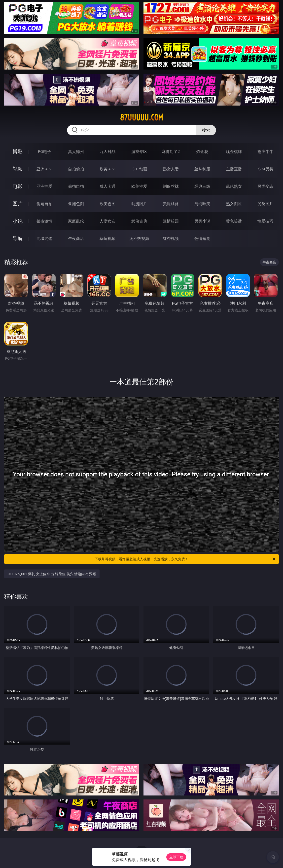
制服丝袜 (171, 186)
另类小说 (202, 221)
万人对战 (107, 151)
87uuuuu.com (141, 117)
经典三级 (202, 186)
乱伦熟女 (234, 186)
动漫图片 (139, 204)
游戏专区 (139, 151)
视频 (18, 169)
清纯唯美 (202, 204)
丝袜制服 (202, 169)
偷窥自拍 (44, 204)
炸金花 (202, 151)
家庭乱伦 (76, 221)
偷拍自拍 (76, 186)
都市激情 (44, 221)
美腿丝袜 (171, 204)
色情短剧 (202, 238)
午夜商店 (76, 238)
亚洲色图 (76, 204)
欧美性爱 (139, 186)
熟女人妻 (171, 169)
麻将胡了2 (171, 151)
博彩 (18, 151)
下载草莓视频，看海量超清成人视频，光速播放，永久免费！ (185, 559)
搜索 (206, 130)
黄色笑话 (234, 221)
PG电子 (44, 151)
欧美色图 (107, 204)
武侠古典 (139, 221)
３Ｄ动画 (139, 169)
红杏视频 (171, 238)
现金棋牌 (234, 151)
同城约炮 (44, 238)
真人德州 (76, 151)
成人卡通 (107, 186)
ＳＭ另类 (265, 169)
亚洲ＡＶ (44, 169)
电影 (18, 186)
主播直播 (234, 169)
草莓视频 (107, 238)
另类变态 (265, 186)
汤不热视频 (139, 238)
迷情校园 (171, 221)
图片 (18, 204)
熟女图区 (234, 204)
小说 (18, 221)
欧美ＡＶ (107, 169)
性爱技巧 (265, 221)
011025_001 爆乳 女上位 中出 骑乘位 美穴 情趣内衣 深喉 (52, 574)
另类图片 (265, 204)
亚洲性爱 (44, 186)
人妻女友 (107, 221)
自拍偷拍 (76, 169)
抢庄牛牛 (265, 151)
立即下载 (176, 857)
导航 (18, 238)
